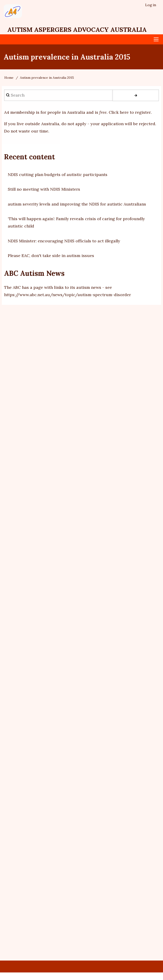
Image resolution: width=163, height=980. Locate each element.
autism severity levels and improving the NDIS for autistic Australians (77, 204)
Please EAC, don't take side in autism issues (51, 256)
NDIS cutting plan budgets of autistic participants (58, 175)
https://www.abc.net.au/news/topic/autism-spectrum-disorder (68, 295)
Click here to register (130, 113)
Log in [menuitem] (151, 5)
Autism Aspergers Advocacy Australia (79, 30)
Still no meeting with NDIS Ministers (44, 190)
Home (9, 78)
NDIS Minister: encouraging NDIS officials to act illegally (65, 241)
